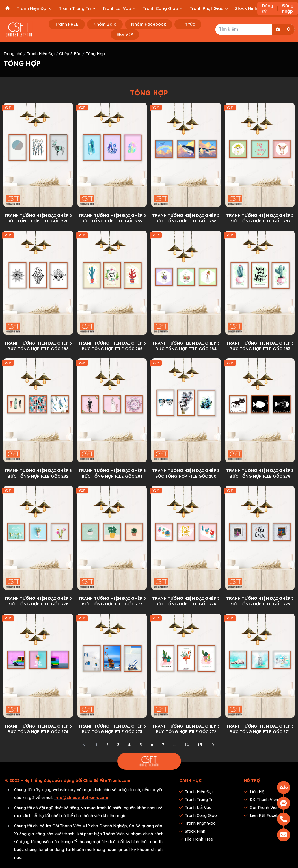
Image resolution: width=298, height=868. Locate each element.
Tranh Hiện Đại (41, 54)
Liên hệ (254, 792)
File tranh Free (196, 839)
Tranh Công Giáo (198, 815)
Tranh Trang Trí (196, 800)
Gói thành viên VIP (265, 808)
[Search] (289, 29)
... (174, 745)
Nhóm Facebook (149, 24)
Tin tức (188, 24)
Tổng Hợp (95, 54)
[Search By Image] (278, 29)
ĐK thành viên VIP (265, 800)
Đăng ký (267, 8)
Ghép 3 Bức (70, 54)
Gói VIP (125, 34)
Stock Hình (192, 831)
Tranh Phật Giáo (197, 823)
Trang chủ (13, 54)
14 (187, 745)
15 (200, 745)
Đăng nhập (288, 8)
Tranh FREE (67, 24)
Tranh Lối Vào (195, 808)
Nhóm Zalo (105, 24)
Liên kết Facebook (265, 815)
